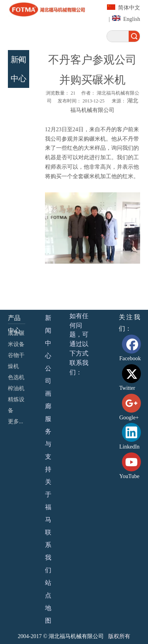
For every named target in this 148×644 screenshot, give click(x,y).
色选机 (16, 377)
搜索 (134, 36)
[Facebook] (133, 349)
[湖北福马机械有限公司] (49, 9)
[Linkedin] (133, 437)
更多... (16, 422)
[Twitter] (133, 379)
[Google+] (133, 408)
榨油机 (16, 388)
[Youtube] (133, 467)
